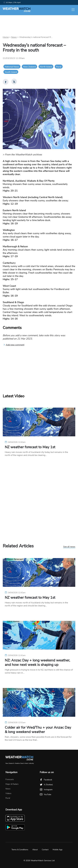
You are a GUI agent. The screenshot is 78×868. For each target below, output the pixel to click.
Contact (45, 850)
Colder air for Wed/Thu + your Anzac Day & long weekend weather (38, 730)
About (35, 850)
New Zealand (29, 67)
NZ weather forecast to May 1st (30, 447)
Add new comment (14, 345)
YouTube (45, 794)
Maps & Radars (12, 784)
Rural (59, 67)
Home (6, 37)
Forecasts (10, 779)
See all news (69, 547)
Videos (8, 793)
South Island (11, 72)
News (14, 37)
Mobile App (58, 850)
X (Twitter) (46, 785)
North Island (46, 67)
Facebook (46, 780)
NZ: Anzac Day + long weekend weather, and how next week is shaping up (37, 663)
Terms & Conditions (20, 850)
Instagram (46, 790)
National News (12, 67)
